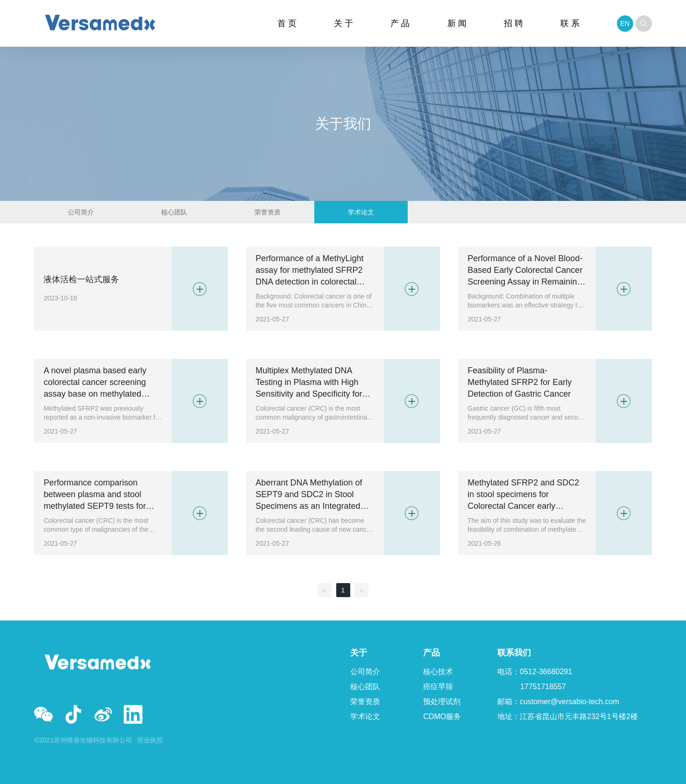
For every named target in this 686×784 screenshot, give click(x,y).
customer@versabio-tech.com (569, 702)
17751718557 (543, 687)
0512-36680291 (546, 672)
